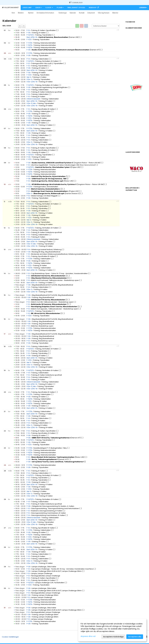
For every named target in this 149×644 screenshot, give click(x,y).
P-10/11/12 (30, 35)
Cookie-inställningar (10, 637)
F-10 (28, 97)
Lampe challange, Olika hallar (44, 567)
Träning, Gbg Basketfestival (43, 297)
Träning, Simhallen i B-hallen (47, 61)
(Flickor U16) (52, 181)
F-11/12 (29, 39)
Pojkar (60, 8)
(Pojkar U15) (58, 167)
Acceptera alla (135, 637)
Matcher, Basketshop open (42, 326)
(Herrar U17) (56, 438)
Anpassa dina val (88, 636)
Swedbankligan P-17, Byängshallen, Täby (50, 448)
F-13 (28, 66)
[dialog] (112, 630)
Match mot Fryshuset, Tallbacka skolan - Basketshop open (55, 280)
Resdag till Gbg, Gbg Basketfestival (46, 252)
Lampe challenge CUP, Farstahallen (50, 583)
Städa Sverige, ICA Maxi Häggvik (44, 196)
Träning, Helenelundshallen (45, 43)
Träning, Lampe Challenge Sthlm (45, 595)
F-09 (28, 33)
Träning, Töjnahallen (43, 35)
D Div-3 (29, 79)
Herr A (29, 77)
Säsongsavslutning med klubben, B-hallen (48, 513)
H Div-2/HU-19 (32, 82)
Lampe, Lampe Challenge (42, 573)
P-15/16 (29, 47)
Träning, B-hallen (39, 33)
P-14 (28, 59)
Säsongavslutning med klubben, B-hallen (48, 515)
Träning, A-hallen (46, 70)
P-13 (28, 30)
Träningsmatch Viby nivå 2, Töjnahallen (47, 63)
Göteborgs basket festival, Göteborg (46, 250)
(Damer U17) (66, 50)
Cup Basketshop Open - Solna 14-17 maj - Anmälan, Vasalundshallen (59, 273)
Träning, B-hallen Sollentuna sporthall (46, 92)
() (49, 176)
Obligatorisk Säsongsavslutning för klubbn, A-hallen (53, 506)
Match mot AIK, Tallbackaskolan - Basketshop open (52, 302)
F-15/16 (29, 45)
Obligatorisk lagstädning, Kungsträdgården (50, 87)
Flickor (49, 8)
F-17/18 (29, 43)
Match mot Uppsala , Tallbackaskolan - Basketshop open (55, 309)
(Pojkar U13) (55, 191)
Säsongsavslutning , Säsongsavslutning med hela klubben (55, 508)
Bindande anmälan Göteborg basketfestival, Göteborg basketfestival (60, 254)
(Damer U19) (59, 37)
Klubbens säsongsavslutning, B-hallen (47, 511)
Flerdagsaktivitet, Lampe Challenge (46, 576)
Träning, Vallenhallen (40, 59)
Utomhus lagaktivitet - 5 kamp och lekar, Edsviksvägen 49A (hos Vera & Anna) (63, 165)
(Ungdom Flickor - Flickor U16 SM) (66, 163)
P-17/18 (29, 53)
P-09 (28, 55)
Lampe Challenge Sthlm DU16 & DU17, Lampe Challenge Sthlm (57, 571)
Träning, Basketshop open (42, 341)
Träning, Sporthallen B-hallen (43, 109)
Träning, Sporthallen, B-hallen (43, 150)
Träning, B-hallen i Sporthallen (44, 30)
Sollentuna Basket (10, 7)
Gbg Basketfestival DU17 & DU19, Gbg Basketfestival (52, 285)
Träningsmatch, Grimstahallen (46, 187)
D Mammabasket (33, 99)
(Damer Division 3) (57, 193)
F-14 (28, 90)
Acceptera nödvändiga (113, 637)
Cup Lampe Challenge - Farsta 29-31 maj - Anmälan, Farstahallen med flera (62, 569)
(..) (57, 30)
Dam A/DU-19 (32, 37)
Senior (38, 8)
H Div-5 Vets (31, 103)
